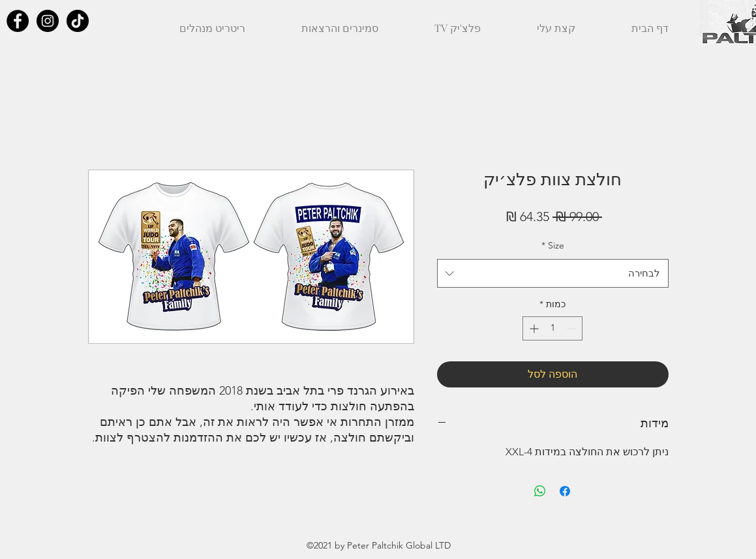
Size (553, 245)
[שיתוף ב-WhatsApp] (540, 491)
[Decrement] (572, 328)
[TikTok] (78, 21)
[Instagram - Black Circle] (48, 21)
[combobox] (553, 273)
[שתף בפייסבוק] (565, 491)
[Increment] (533, 328)
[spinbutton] (552, 328)
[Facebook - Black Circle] (18, 21)
